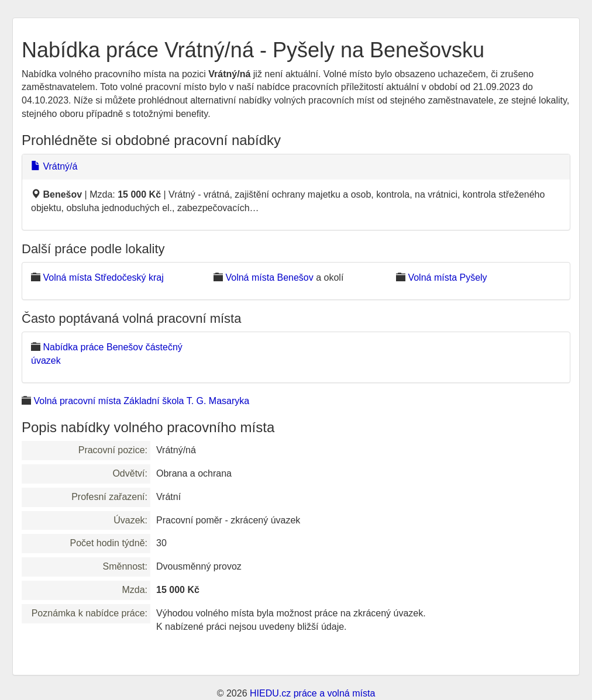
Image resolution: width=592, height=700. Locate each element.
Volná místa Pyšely (447, 277)
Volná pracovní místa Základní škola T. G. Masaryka (141, 401)
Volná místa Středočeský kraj (103, 277)
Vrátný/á (54, 166)
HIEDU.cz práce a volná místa (312, 693)
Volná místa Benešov (269, 277)
